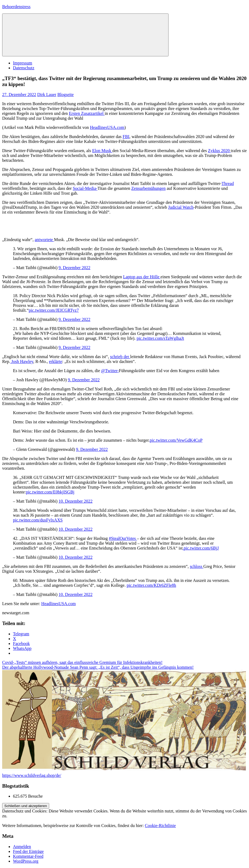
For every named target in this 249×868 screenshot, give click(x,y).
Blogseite (65, 95)
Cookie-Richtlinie (160, 826)
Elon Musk (102, 151)
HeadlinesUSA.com (107, 127)
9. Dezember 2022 (75, 268)
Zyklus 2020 (219, 151)
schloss (197, 566)
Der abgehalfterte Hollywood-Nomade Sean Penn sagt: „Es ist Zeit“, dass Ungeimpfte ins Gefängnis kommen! (98, 667)
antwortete (44, 240)
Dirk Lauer (47, 95)
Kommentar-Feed (28, 856)
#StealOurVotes (123, 538)
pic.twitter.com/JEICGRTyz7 (54, 310)
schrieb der (120, 357)
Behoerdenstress (16, 7)
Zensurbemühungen (148, 188)
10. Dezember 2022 (76, 501)
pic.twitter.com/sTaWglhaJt (160, 338)
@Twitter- (110, 371)
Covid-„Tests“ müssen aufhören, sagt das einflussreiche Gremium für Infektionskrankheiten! (82, 662)
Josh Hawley (22, 361)
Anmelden (22, 847)
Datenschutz (24, 68)
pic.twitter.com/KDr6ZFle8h (151, 585)
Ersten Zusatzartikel (87, 113)
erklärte (55, 361)
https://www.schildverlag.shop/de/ (32, 775)
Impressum (23, 63)
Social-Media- (85, 188)
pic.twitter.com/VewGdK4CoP (176, 440)
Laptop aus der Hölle (142, 277)
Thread (228, 183)
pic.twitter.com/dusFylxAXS (38, 520)
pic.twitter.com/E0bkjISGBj (50, 492)
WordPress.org (26, 861)
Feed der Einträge (28, 851)
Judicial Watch (181, 207)
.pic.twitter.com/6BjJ (201, 548)
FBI (126, 137)
